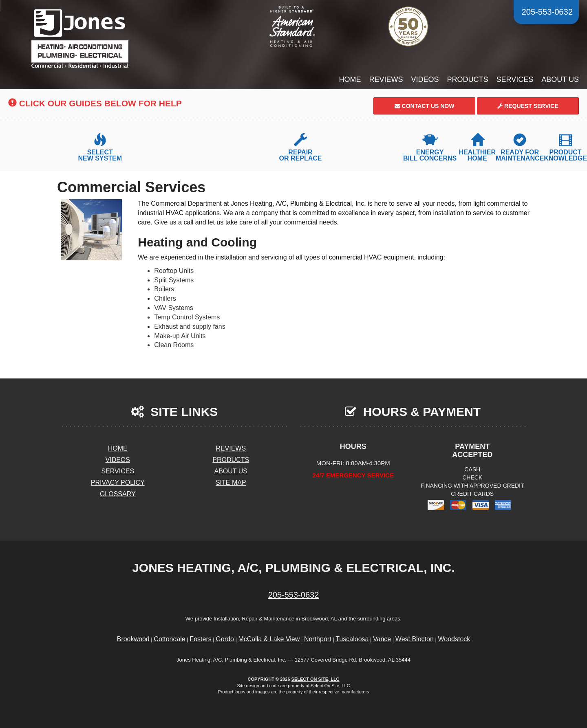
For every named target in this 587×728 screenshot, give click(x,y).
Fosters (200, 639)
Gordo (225, 639)
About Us (560, 79)
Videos (425, 79)
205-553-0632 (294, 595)
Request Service (528, 106)
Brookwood (133, 639)
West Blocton (415, 639)
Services (515, 79)
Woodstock (454, 639)
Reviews (386, 79)
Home (350, 79)
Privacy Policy (118, 483)
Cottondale (169, 639)
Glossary (118, 494)
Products (468, 79)
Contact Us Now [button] (425, 106)
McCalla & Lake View (269, 639)
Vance (382, 639)
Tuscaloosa (352, 639)
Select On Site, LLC (316, 679)
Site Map (231, 483)
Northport (318, 639)
